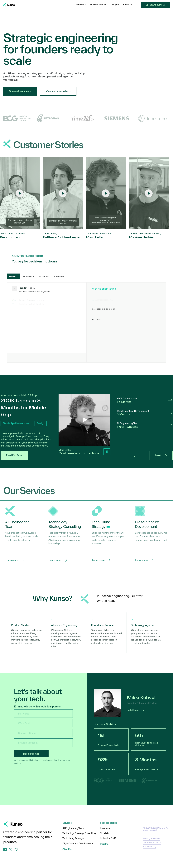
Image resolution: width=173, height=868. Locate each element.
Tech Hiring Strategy (73, 838)
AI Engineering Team (73, 828)
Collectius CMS (108, 838)
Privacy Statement (152, 838)
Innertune (105, 828)
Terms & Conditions (152, 842)
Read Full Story (14, 455)
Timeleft (104, 833)
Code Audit (59, 276)
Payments (13, 276)
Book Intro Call (31, 754)
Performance (28, 276)
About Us (128, 5)
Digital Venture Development (78, 844)
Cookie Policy (150, 846)
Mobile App (44, 276)
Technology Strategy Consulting (79, 833)
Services (81, 5)
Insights (115, 5)
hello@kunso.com (136, 710)
